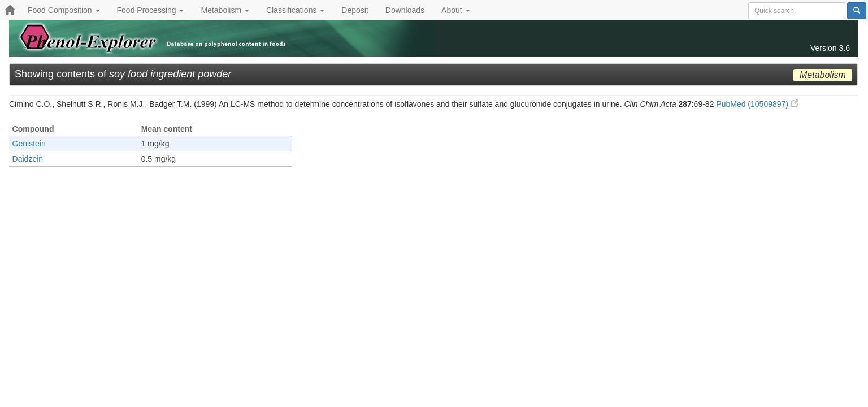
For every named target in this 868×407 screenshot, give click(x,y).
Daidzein (28, 159)
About (455, 10)
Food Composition (64, 10)
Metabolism (225, 10)
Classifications (295, 10)
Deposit (355, 10)
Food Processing (151, 10)
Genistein (29, 144)
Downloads (405, 10)
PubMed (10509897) (757, 104)
